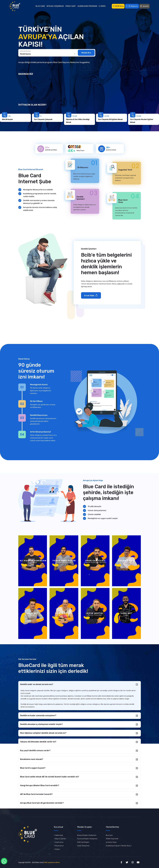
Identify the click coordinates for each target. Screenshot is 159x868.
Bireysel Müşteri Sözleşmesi (87, 835)
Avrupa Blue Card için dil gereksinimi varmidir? (42, 803)
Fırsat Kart (71, 6)
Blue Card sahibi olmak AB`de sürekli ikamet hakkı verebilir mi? (50, 777)
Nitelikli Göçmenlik (55, 6)
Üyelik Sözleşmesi (83, 846)
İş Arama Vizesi (111, 842)
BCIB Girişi (118, 6)
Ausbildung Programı (87, 6)
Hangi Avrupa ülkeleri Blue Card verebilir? (40, 785)
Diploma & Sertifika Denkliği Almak (104, 121)
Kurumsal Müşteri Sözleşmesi (87, 839)
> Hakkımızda (58, 835)
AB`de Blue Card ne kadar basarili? (36, 794)
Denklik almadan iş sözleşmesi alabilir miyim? (41, 724)
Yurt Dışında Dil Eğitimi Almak (137, 119)
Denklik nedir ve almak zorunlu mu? (37, 684)
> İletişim (57, 849)
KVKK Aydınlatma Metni (52, 863)
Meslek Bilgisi (25, 51)
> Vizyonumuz (59, 842)
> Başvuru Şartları (60, 839)
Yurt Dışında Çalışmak (70, 119)
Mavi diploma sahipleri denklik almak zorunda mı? (43, 733)
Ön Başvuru (132, 6)
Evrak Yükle (91, 295)
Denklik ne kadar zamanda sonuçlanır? (38, 715)
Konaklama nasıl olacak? (32, 759)
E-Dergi (102, 6)
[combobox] (48, 54)
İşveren (144, 6)
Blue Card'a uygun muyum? (33, 768)
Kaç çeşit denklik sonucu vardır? (35, 750)
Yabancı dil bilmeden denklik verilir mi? (38, 742)
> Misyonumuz (59, 846)
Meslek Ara (86, 53)
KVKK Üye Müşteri (83, 842)
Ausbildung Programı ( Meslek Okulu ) (119, 846)
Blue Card (40, 6)
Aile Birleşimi (34, 119)
